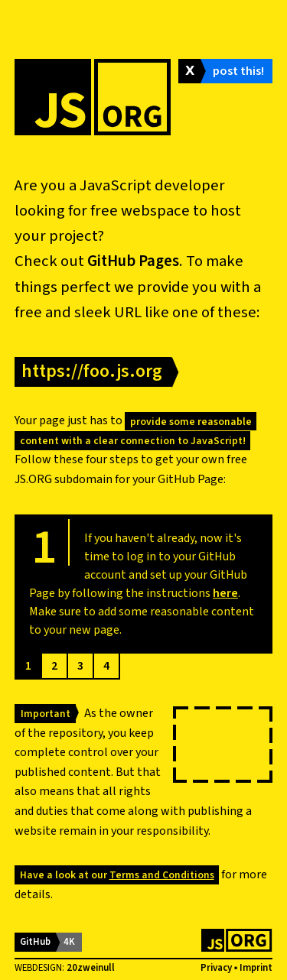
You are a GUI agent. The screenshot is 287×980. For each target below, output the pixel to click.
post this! (238, 71)
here (225, 593)
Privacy (216, 968)
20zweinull (91, 968)
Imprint (256, 968)
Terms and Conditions (162, 875)
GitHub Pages (133, 261)
